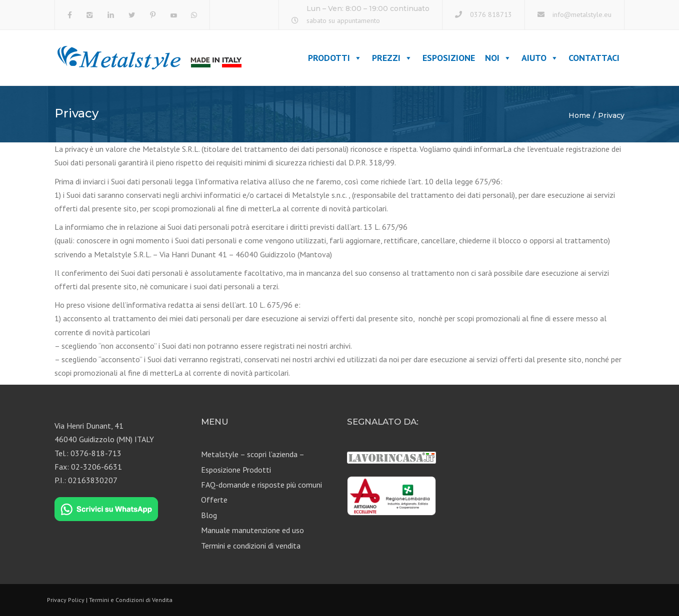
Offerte (214, 500)
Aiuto (540, 58)
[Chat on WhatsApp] (106, 510)
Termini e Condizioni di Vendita (131, 600)
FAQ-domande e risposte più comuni (261, 485)
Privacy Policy (66, 600)
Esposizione (449, 58)
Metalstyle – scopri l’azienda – (253, 454)
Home (579, 115)
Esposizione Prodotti (236, 470)
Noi (498, 58)
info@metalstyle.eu (582, 14)
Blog (209, 515)
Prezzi (392, 58)
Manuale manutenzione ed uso (252, 530)
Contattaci (594, 58)
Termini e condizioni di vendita (251, 546)
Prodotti (335, 58)
